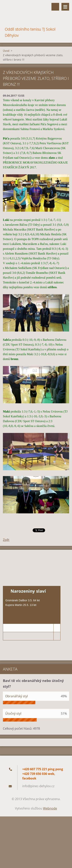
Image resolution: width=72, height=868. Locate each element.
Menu (65, 7)
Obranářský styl (17, 696)
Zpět (6, 540)
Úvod (6, 51)
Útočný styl (13, 713)
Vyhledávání (55, 7)
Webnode (50, 808)
